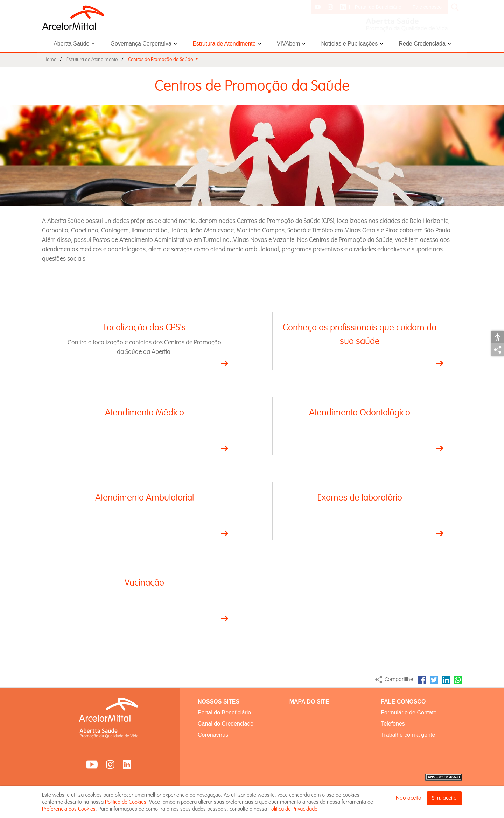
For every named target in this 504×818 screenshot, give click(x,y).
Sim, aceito (444, 798)
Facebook (422, 680)
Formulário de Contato (409, 712)
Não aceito (409, 798)
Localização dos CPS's (145, 327)
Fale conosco (427, 7)
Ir (225, 363)
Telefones (393, 724)
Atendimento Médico (145, 413)
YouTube (92, 764)
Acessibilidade (498, 337)
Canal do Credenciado (226, 724)
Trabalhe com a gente (408, 735)
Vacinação (144, 583)
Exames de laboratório (360, 498)
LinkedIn (446, 680)
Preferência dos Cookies (69, 809)
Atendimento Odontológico (360, 413)
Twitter (434, 680)
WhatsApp (458, 680)
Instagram (110, 764)
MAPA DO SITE (309, 702)
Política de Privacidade (293, 809)
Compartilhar (498, 350)
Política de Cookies (126, 802)
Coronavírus (213, 735)
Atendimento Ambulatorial (145, 498)
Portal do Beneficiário (378, 7)
